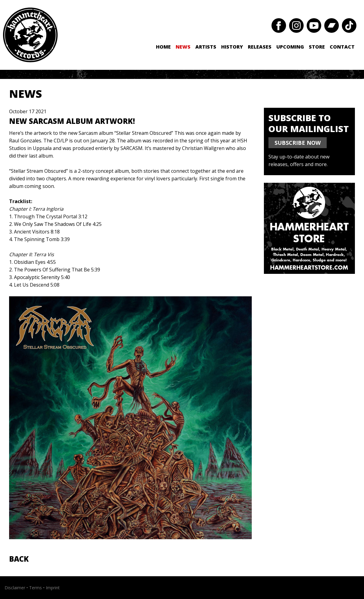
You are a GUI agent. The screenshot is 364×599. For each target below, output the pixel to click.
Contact (342, 47)
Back (19, 559)
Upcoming (290, 47)
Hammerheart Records (30, 35)
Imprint (53, 588)
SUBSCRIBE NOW (298, 143)
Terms (35, 588)
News (183, 47)
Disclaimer (15, 588)
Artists (206, 47)
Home (163, 47)
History (232, 47)
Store (317, 47)
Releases (260, 47)
